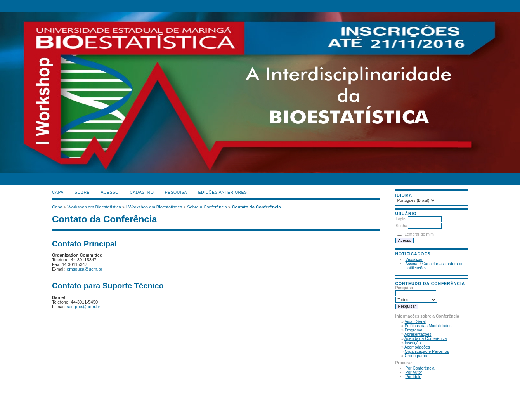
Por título (413, 377)
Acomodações (417, 347)
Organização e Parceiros (427, 351)
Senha (401, 226)
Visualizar (414, 259)
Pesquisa (176, 192)
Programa (414, 330)
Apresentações (418, 334)
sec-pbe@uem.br (83, 307)
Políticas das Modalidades (428, 326)
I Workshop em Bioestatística (154, 207)
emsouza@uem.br (85, 269)
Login (400, 219)
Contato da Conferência (257, 207)
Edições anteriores (223, 192)
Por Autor (413, 372)
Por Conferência (420, 368)
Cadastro (142, 192)
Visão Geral (415, 322)
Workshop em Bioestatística (94, 207)
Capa (58, 192)
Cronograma (416, 356)
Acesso (110, 192)
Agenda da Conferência (426, 339)
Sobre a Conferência (207, 207)
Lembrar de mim (419, 234)
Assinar (412, 264)
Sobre (82, 192)
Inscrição (413, 343)
